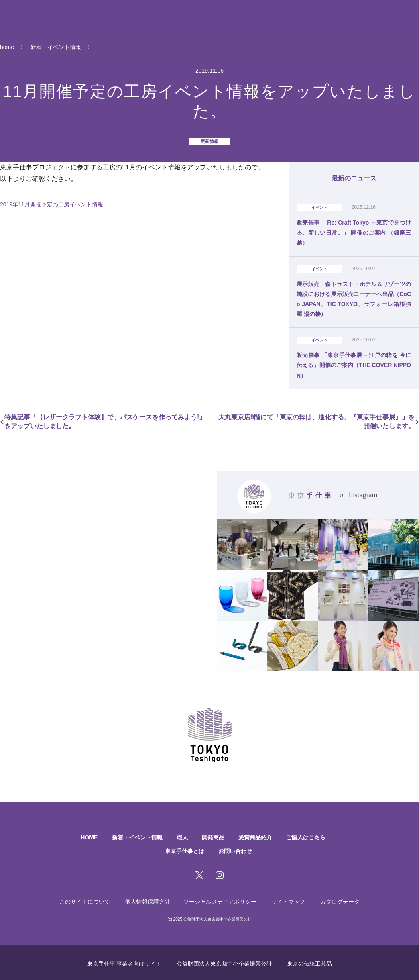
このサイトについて (79, 900)
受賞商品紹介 (243, 20)
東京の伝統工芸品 (312, 962)
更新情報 (209, 141)
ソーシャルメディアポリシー (221, 900)
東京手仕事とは (76, 20)
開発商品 (203, 20)
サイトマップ (292, 900)
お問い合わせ (237, 849)
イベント (319, 207)
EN (416, 31)
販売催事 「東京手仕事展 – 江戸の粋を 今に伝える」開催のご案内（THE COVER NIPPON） (354, 363)
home (7, 47)
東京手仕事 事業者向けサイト (122, 962)
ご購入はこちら (291, 20)
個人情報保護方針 (144, 900)
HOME (83, 835)
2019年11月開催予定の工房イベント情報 (52, 204)
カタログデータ (346, 900)
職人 (176, 20)
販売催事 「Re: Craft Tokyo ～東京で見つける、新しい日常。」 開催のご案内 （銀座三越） (354, 232)
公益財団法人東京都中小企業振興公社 (224, 962)
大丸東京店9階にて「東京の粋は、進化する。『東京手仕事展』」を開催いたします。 (315, 420)
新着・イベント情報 (133, 20)
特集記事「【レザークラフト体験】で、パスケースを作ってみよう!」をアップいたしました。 (107, 420)
